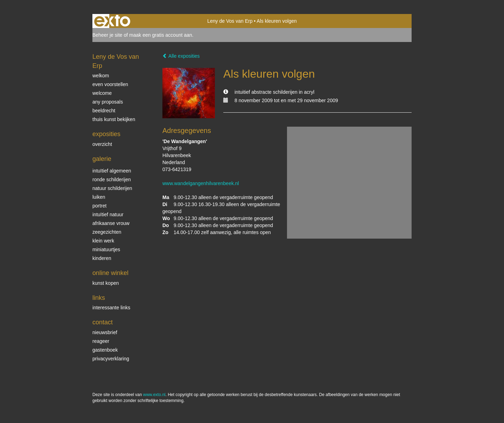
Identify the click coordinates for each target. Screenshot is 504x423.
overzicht (102, 144)
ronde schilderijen (112, 179)
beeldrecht (104, 111)
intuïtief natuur (108, 214)
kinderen (102, 258)
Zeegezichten (107, 232)
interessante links (111, 308)
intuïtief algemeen (112, 171)
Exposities (106, 134)
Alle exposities (181, 56)
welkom (101, 76)
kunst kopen (106, 283)
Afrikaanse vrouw (111, 223)
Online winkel (110, 273)
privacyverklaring (111, 359)
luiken (99, 197)
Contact (103, 322)
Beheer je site (107, 35)
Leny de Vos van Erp (230, 21)
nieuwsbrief (105, 332)
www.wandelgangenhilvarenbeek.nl (201, 183)
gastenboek (105, 350)
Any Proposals (108, 102)
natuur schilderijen (112, 188)
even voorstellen (110, 84)
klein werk (103, 241)
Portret (99, 206)
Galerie (102, 159)
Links (99, 298)
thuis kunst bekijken (114, 119)
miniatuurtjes (106, 249)
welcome (102, 93)
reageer (101, 341)
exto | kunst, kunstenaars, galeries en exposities (112, 21)
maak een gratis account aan (161, 35)
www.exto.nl (154, 395)
